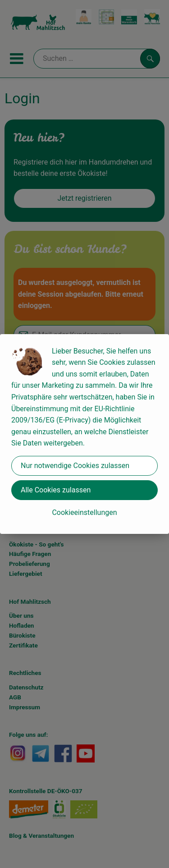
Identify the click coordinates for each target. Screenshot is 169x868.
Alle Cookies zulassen (56, 490)
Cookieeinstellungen (84, 512)
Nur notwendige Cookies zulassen (75, 466)
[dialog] (84, 434)
